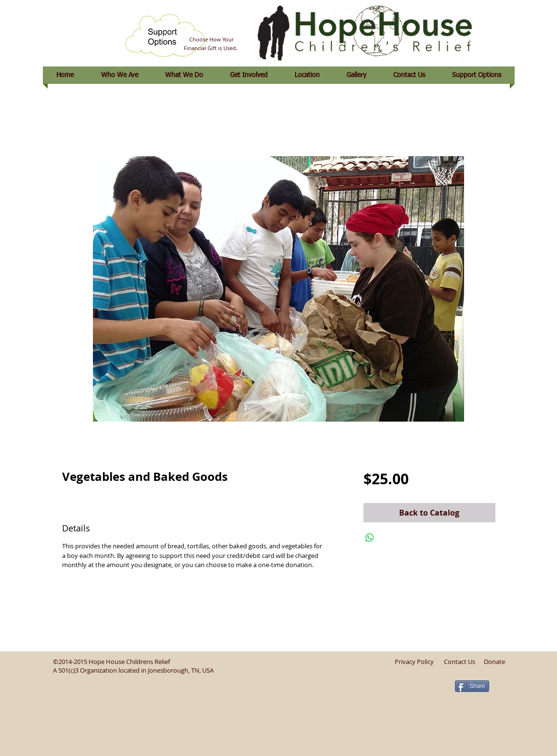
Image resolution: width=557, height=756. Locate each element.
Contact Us (460, 662)
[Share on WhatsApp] (370, 538)
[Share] (472, 686)
